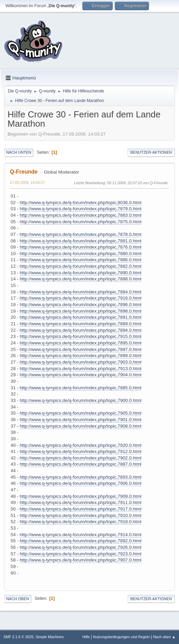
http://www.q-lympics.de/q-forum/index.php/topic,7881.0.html (81, 241)
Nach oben (18, 599)
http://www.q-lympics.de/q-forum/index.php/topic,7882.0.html (81, 266)
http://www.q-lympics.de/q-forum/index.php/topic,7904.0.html (81, 375)
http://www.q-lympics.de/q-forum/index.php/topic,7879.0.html (81, 209)
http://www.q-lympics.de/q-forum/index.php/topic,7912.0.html (81, 451)
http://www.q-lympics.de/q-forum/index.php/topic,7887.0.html (81, 464)
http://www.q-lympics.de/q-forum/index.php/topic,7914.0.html (81, 535)
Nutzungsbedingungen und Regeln (121, 637)
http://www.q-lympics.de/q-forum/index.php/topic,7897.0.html (81, 349)
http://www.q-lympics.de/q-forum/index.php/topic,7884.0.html (81, 292)
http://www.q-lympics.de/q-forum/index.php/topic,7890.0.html (81, 273)
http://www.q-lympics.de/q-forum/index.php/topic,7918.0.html (81, 522)
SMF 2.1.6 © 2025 (18, 637)
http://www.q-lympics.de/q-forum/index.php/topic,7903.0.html (81, 362)
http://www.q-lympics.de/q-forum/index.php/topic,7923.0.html (81, 554)
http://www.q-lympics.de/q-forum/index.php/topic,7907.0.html (81, 560)
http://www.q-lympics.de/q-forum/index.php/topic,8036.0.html (81, 203)
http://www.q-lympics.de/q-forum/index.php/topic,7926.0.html (81, 547)
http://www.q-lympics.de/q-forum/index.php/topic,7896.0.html (81, 305)
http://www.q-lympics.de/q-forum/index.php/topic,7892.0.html (81, 541)
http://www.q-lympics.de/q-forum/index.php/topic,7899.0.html (81, 356)
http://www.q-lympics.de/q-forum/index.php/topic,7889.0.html (81, 324)
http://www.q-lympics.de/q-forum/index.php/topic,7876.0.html (81, 247)
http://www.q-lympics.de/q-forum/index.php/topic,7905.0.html (81, 413)
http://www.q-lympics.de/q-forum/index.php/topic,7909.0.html (81, 496)
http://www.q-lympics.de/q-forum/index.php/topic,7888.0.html (81, 279)
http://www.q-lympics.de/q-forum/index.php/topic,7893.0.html (81, 477)
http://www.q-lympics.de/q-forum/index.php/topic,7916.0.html (81, 298)
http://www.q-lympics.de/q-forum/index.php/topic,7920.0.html (81, 445)
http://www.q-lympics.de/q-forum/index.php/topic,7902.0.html (81, 458)
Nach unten (19, 152)
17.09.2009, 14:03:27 (27, 182)
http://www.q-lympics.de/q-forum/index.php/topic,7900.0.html (81, 400)
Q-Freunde (24, 172)
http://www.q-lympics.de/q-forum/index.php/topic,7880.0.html (81, 254)
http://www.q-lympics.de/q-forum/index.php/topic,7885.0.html (81, 388)
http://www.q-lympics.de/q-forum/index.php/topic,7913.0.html (81, 369)
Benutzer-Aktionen (151, 152)
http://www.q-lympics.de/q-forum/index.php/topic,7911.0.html (81, 502)
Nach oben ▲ (164, 637)
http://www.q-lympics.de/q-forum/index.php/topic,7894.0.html (81, 330)
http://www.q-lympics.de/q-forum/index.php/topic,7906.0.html (81, 483)
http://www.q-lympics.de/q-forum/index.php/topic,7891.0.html (81, 317)
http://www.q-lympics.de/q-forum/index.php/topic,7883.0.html (81, 215)
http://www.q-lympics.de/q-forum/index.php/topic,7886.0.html (81, 260)
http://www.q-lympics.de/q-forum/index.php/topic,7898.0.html (81, 311)
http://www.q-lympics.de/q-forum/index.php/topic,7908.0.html (81, 426)
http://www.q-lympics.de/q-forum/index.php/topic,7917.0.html (81, 509)
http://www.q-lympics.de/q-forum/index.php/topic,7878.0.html (81, 234)
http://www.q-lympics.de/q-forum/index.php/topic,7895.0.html (81, 343)
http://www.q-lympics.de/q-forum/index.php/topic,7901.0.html (81, 420)
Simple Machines (50, 637)
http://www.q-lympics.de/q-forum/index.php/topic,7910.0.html (81, 515)
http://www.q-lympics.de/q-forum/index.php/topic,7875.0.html (81, 222)
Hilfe (86, 637)
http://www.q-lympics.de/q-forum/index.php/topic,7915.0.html (81, 336)
